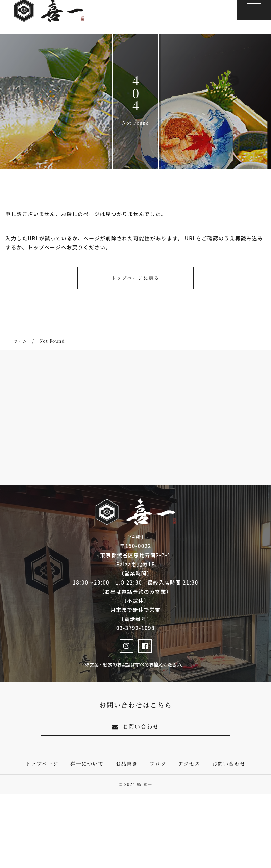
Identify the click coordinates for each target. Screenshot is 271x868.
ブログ (158, 764)
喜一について (87, 764)
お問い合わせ (135, 726)
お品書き (127, 764)
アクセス (189, 764)
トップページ (42, 764)
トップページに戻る (136, 278)
